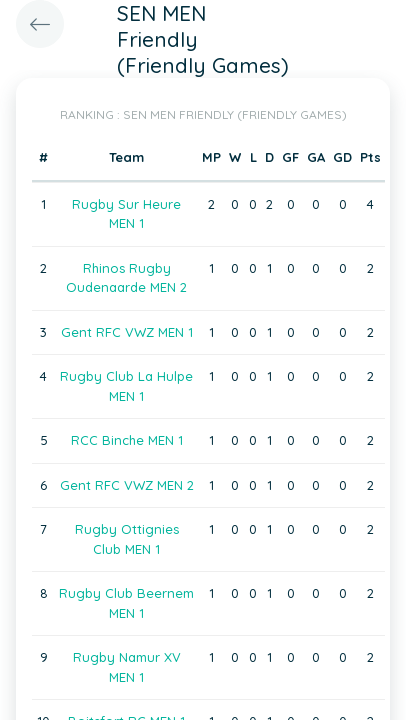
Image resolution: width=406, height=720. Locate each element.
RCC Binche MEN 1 (127, 440)
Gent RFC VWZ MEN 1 (127, 332)
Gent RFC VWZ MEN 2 (127, 485)
